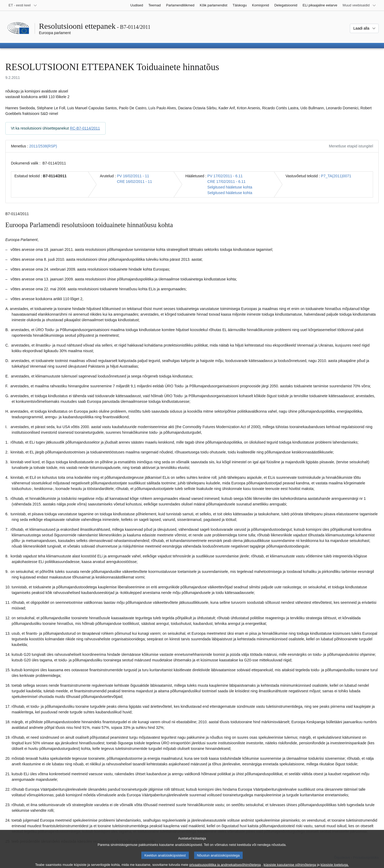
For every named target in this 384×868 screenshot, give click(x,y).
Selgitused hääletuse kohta (230, 187)
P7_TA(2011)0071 (336, 176)
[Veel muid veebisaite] (359, 5)
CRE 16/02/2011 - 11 (134, 182)
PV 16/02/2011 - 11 (133, 176)
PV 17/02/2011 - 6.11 (225, 176)
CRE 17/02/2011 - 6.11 (227, 182)
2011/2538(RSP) (43, 146)
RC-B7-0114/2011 (85, 128)
